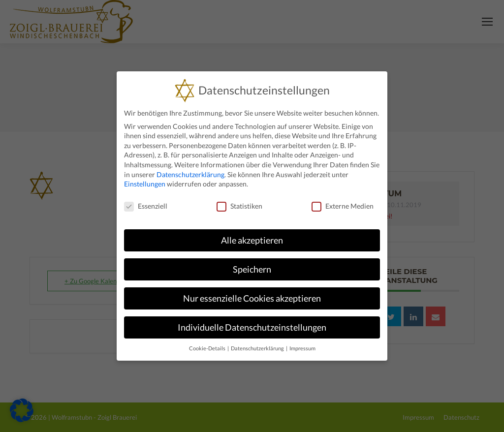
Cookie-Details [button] (208, 348)
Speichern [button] (252, 269)
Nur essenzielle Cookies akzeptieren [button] (252, 298)
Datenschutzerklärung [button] (258, 348)
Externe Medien (343, 205)
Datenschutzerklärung (190, 174)
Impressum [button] (302, 348)
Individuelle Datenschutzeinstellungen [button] (252, 327)
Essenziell (146, 205)
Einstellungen (145, 183)
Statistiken (239, 205)
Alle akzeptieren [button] (252, 240)
